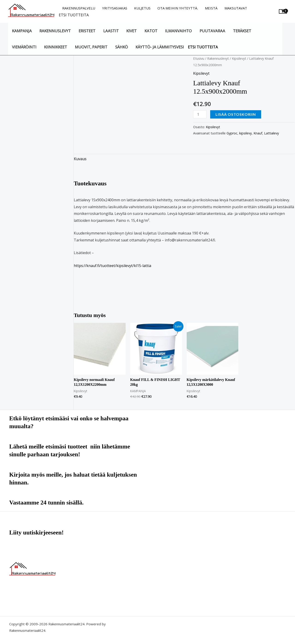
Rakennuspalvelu (79, 8)
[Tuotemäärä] (200, 114)
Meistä (211, 8)
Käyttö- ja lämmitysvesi (160, 47)
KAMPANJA (22, 31)
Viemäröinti (24, 47)
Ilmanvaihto (178, 31)
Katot (151, 31)
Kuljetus (142, 8)
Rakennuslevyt (55, 31)
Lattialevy (271, 133)
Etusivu (199, 58)
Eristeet (87, 31)
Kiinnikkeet (56, 47)
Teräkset (242, 31)
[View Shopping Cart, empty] (283, 11)
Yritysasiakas (115, 8)
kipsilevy (245, 133)
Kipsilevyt (239, 58)
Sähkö (122, 47)
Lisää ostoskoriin (236, 114)
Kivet (131, 31)
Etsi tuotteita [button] (74, 15)
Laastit (111, 31)
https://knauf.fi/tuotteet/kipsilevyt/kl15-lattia (112, 266)
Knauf (258, 133)
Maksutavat (236, 8)
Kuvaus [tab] (80, 159)
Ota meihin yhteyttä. (178, 8)
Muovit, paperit (91, 47)
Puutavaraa (212, 31)
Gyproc (232, 133)
